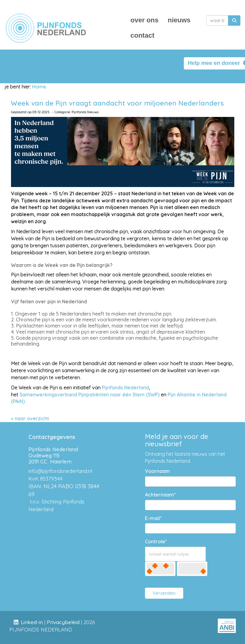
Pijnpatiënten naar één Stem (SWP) (119, 395)
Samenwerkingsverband (48, 395)
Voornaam (158, 471)
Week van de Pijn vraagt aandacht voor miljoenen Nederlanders (117, 103)
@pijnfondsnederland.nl (60, 471)
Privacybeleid (63, 622)
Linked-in (32, 622)
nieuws (179, 20)
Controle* (156, 541)
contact (143, 35)
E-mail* (153, 518)
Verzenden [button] (164, 593)
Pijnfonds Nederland (125, 388)
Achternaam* (160, 495)
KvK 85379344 (45, 479)
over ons (145, 20)
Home (39, 87)
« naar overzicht (30, 418)
